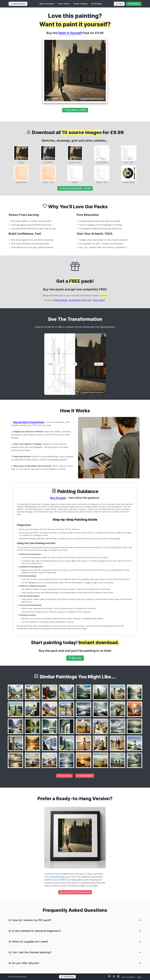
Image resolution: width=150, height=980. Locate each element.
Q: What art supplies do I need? (28, 942)
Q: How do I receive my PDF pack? (30, 920)
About (139, 977)
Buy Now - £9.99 (75, 110)
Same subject (99, 300)
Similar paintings (60, 300)
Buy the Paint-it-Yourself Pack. (29, 422)
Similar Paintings (80, 4)
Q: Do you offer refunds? (24, 963)
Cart (119, 4)
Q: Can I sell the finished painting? (30, 952)
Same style (86, 300)
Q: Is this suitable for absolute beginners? (35, 931)
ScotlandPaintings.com (59, 877)
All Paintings (96, 4)
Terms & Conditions (129, 977)
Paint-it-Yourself (70, 33)
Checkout (134, 4)
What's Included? (47, 4)
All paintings (74, 300)
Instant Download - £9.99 (75, 188)
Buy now (75, 658)
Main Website (18, 4)
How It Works (64, 4)
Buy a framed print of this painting (75, 892)
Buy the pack (58, 498)
